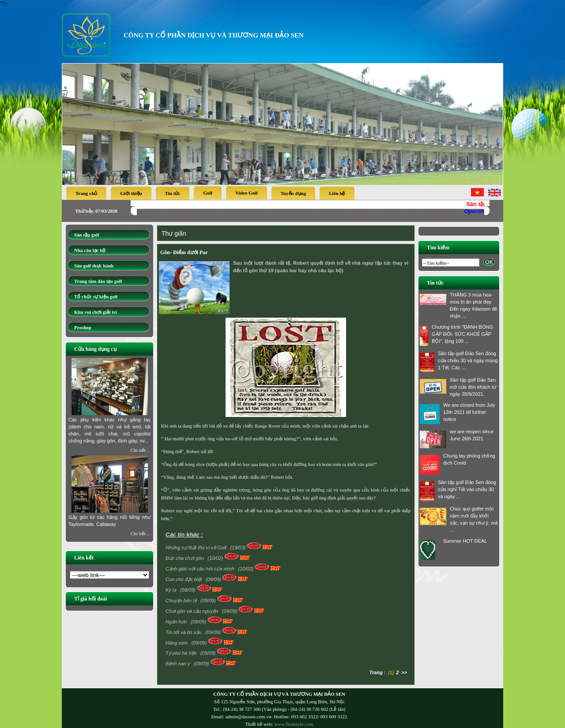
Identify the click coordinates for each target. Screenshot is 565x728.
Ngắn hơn (177, 622)
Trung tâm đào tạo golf (98, 281)
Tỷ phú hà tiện (182, 653)
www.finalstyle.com (294, 724)
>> (404, 672)
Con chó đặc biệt (184, 579)
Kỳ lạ (171, 590)
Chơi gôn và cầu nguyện (192, 611)
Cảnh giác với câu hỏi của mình (201, 569)
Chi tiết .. (140, 450)
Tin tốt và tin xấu (184, 632)
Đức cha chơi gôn (185, 558)
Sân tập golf (87, 235)
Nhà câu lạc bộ (90, 250)
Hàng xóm (177, 643)
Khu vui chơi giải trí (96, 312)
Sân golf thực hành (94, 266)
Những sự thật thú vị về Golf (197, 548)
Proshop (83, 327)
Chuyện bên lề (182, 600)
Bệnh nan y (179, 664)
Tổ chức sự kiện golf (96, 296)
